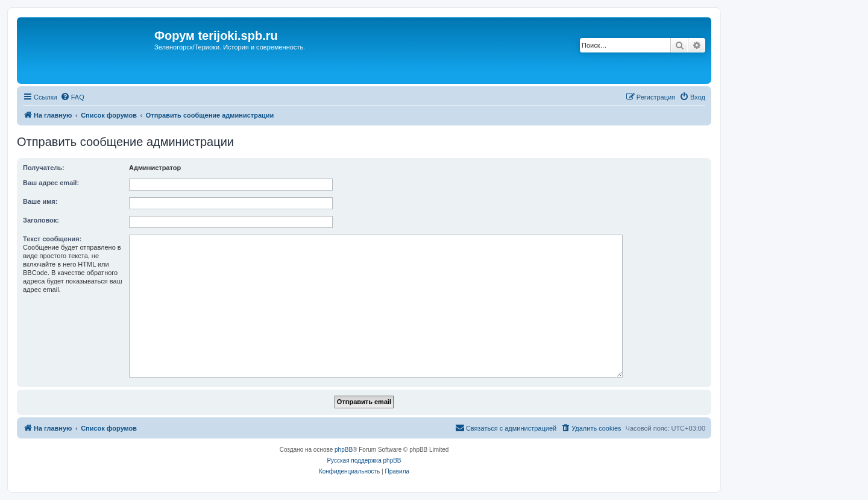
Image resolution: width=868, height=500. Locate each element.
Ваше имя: (40, 201)
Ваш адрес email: (51, 183)
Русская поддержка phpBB (364, 460)
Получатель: (44, 168)
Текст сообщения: (52, 239)
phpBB (344, 450)
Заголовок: (41, 220)
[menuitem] (72, 97)
